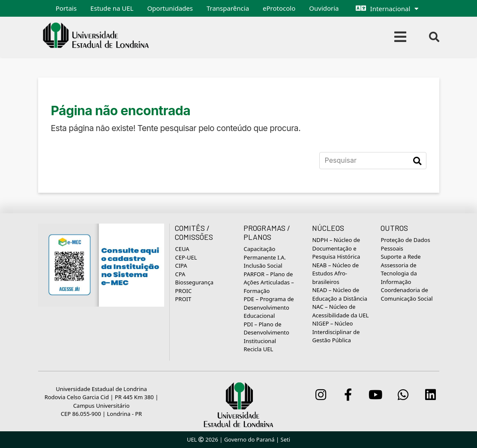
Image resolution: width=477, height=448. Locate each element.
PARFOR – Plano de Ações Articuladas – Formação (268, 282)
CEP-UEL (186, 257)
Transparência (228, 8)
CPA (180, 274)
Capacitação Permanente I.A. (265, 253)
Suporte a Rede (400, 257)
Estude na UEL (112, 8)
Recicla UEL (258, 349)
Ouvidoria (324, 8)
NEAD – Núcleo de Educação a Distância (339, 294)
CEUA (182, 249)
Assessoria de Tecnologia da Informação (399, 273)
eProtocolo (279, 8)
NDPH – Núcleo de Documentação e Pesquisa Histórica (336, 248)
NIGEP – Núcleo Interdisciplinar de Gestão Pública (336, 332)
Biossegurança (194, 282)
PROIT (183, 299)
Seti (286, 439)
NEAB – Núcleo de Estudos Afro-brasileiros (335, 273)
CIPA (181, 266)
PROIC (183, 291)
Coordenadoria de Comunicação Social (406, 294)
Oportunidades (170, 8)
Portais (66, 8)
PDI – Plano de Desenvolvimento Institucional (266, 333)
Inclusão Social (263, 266)
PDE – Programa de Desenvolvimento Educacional (268, 307)
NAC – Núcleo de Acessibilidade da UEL (340, 311)
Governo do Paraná (249, 439)
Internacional (390, 9)
